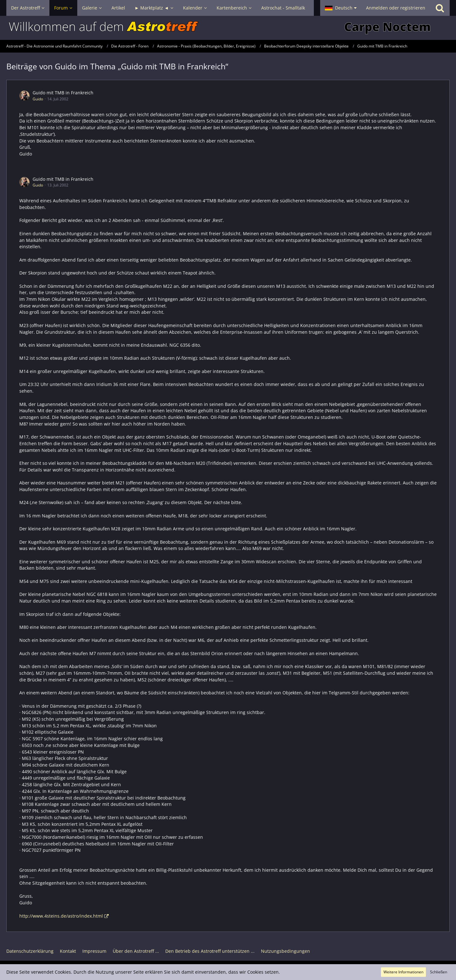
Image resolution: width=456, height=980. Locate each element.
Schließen (439, 972)
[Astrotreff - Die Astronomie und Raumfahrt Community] (228, 28)
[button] (341, 8)
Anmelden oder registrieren (396, 8)
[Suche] (440, 8)
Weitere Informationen (403, 972)
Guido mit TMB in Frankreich (63, 93)
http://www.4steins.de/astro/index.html (61, 916)
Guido (38, 99)
